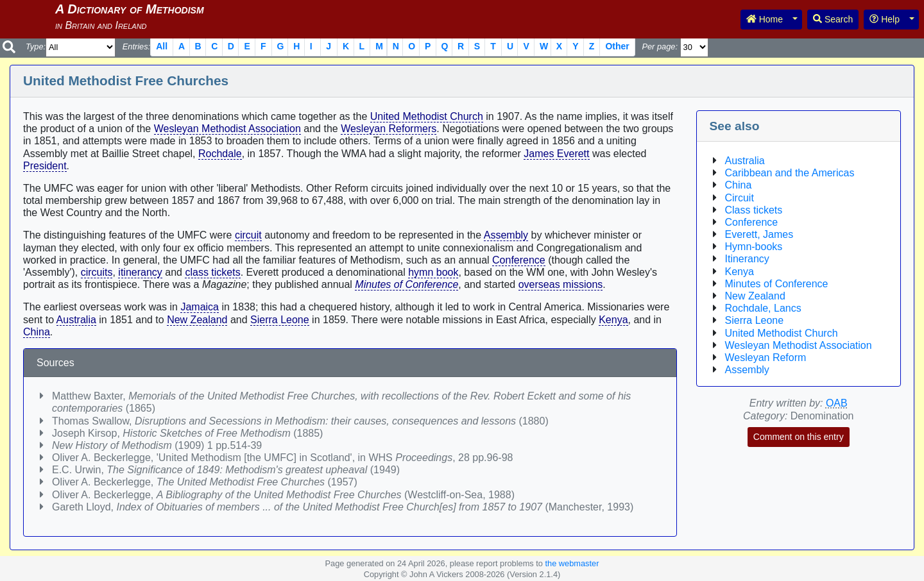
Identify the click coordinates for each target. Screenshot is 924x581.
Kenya (613, 320)
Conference (519, 260)
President (45, 166)
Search (833, 19)
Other (617, 46)
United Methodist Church (427, 116)
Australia (76, 320)
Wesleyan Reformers (389, 129)
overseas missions (561, 284)
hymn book (433, 272)
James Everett (556, 154)
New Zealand (197, 320)
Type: (36, 46)
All (162, 46)
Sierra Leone (280, 320)
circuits (97, 272)
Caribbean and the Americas (790, 173)
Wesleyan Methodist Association (227, 129)
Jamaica (200, 307)
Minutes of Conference (406, 284)
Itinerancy (747, 259)
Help (885, 19)
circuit (248, 235)
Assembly (506, 235)
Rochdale (220, 154)
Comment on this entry (799, 437)
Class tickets (754, 210)
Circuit (740, 198)
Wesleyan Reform (766, 358)
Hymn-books (754, 247)
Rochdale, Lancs (763, 308)
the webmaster (572, 563)
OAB (837, 403)
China (37, 332)
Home (765, 19)
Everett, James (759, 234)
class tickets (212, 272)
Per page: (660, 46)
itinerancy (140, 272)
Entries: (136, 46)
